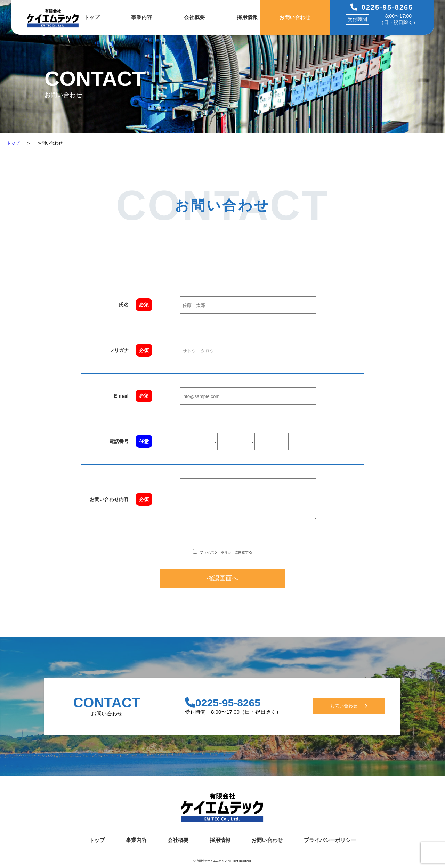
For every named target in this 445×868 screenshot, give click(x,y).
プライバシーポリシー (330, 844)
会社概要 (194, 17)
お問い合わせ (295, 17)
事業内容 (141, 17)
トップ (92, 17)
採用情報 (247, 17)
